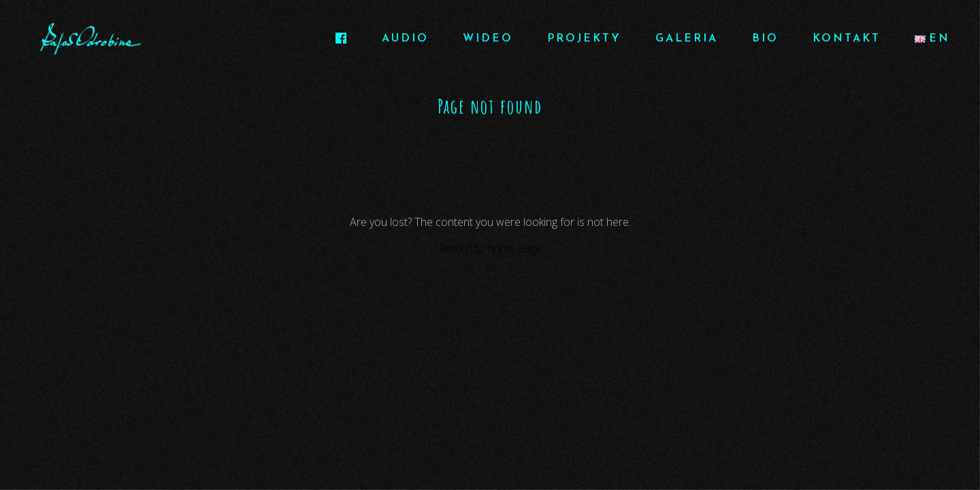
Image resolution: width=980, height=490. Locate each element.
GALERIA (687, 39)
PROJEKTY (584, 39)
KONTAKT (847, 39)
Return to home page (490, 248)
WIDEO (488, 39)
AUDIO (405, 39)
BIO (765, 39)
